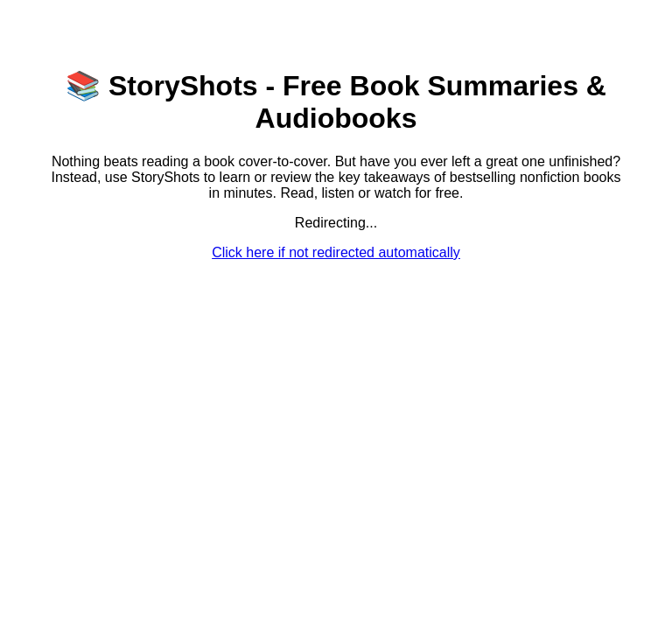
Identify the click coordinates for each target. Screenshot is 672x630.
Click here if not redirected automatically (336, 252)
